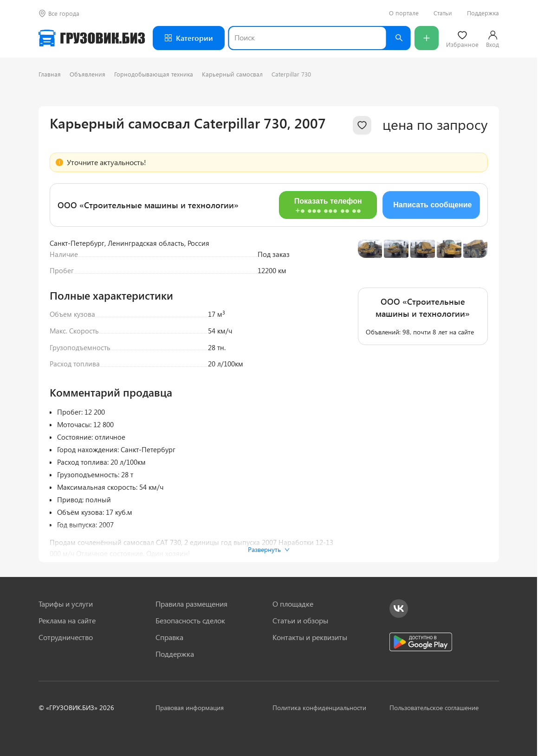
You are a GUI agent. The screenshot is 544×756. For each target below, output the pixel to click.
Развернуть (269, 549)
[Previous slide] (372, 287)
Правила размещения (191, 604)
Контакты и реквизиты (310, 637)
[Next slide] (474, 287)
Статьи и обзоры (300, 621)
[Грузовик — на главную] (92, 38)
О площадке (293, 604)
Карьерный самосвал (232, 74)
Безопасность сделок (190, 621)
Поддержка (483, 13)
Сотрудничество (66, 637)
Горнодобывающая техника (154, 74)
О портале (404, 13)
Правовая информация (190, 708)
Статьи (443, 13)
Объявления (87, 74)
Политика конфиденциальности (319, 708)
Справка (169, 637)
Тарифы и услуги (66, 604)
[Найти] (399, 38)
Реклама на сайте (67, 621)
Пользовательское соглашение (434, 708)
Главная (50, 74)
